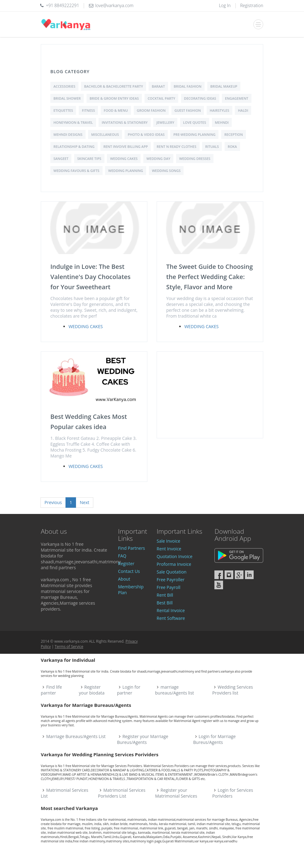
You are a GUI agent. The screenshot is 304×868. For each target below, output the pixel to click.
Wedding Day (158, 159)
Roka (232, 146)
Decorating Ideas (200, 98)
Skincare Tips (89, 159)
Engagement (236, 98)
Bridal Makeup (224, 86)
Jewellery (165, 122)
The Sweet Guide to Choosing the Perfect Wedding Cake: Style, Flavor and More (209, 277)
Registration (252, 5)
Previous (53, 502)
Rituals (212, 146)
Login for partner (129, 690)
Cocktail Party (161, 98)
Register (126, 563)
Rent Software (171, 618)
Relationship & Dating (74, 146)
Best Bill (165, 603)
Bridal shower (67, 98)
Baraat (158, 86)
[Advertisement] (210, 395)
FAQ (122, 556)
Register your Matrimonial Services (176, 793)
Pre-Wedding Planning (194, 134)
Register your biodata (92, 690)
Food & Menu (116, 110)
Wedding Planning (126, 171)
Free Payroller (171, 580)
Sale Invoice (169, 541)
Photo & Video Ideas (146, 134)
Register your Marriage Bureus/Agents (143, 739)
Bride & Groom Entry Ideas (114, 98)
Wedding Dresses (195, 159)
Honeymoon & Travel (73, 122)
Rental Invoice (171, 610)
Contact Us (129, 571)
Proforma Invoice (174, 564)
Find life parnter (51, 690)
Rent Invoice (169, 549)
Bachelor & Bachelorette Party (113, 86)
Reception (234, 134)
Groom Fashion (151, 110)
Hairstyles (220, 110)
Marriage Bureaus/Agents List (76, 736)
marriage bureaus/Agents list (175, 690)
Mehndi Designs (68, 134)
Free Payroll (169, 587)
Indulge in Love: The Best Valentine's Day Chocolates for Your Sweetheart (91, 277)
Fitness (88, 110)
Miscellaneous (105, 134)
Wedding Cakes (124, 159)
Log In (225, 5)
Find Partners (131, 548)
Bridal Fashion (188, 86)
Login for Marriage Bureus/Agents (214, 739)
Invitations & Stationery (125, 122)
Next (84, 502)
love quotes (195, 122)
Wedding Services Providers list (233, 690)
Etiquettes (63, 110)
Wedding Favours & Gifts (76, 171)
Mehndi (222, 122)
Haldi (243, 110)
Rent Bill (165, 595)
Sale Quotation (172, 572)
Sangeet (61, 159)
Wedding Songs (166, 171)
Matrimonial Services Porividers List (122, 793)
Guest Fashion (188, 110)
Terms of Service (69, 647)
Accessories (64, 86)
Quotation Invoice (175, 556)
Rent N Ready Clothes (176, 146)
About (124, 579)
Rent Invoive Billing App (126, 146)
